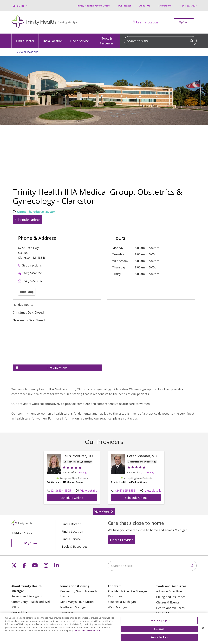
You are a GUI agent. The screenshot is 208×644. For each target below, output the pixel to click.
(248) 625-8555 (32, 273)
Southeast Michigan (74, 607)
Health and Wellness (170, 608)
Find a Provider (122, 540)
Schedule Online (27, 220)
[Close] (203, 628)
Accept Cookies (159, 637)
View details (86, 490)
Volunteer (67, 613)
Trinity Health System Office (93, 6)
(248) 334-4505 (59, 490)
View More (104, 511)
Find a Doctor (25, 38)
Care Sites (18, 6)
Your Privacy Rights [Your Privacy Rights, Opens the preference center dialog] (159, 620)
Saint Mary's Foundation (77, 602)
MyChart (184, 22)
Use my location (145, 22)
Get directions (32, 265)
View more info (72, 477)
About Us (145, 6)
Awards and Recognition (28, 596)
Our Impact (125, 6)
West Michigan (118, 607)
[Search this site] (160, 41)
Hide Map (27, 292)
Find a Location (52, 38)
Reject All (159, 629)
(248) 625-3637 (32, 281)
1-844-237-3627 (188, 6)
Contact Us (19, 612)
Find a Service (79, 38)
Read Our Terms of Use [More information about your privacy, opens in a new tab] (87, 630)
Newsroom (165, 6)
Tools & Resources (107, 39)
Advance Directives (169, 591)
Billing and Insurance (171, 597)
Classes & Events (168, 602)
